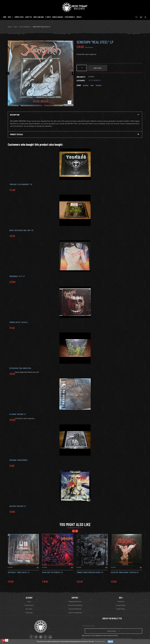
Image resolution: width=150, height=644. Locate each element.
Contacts (121, 602)
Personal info (29, 605)
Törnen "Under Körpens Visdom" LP (90, 572)
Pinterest (99, 85)
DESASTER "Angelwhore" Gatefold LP (125, 572)
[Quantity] (82, 68)
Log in (29, 602)
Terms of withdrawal (75, 613)
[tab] (75, 115)
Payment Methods (75, 609)
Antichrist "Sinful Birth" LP (19, 572)
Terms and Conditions (75, 605)
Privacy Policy (121, 605)
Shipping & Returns (75, 602)
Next (74, 73)
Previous (7, 73)
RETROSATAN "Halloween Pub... (21, 368)
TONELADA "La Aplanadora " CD (21, 184)
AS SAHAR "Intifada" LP (18, 414)
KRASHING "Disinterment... (19, 460)
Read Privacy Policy (125, 634)
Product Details (16, 134)
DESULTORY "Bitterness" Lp (53, 572)
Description (15, 115)
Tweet (92, 85)
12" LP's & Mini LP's (95, 80)
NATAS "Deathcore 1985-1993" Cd (21, 230)
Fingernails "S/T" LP (17, 276)
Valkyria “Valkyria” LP (18, 506)
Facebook (86, 85)
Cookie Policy (121, 609)
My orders (29, 609)
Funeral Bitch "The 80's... (19, 322)
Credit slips (29, 613)
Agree (110, 642)
